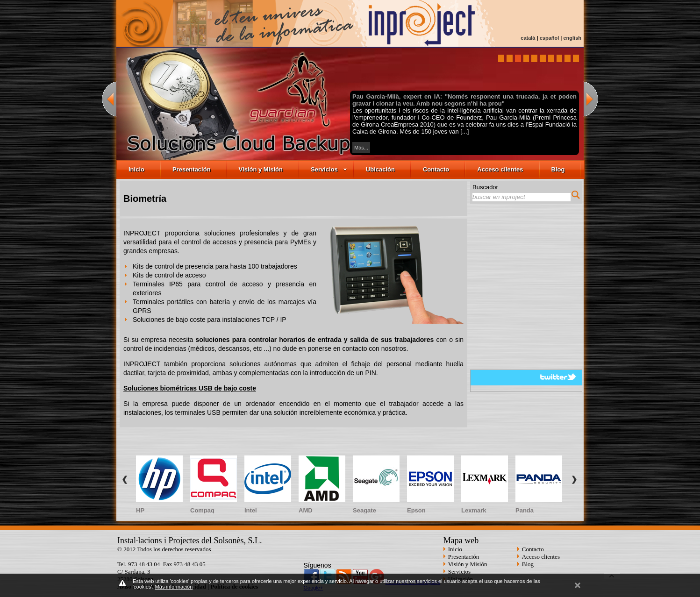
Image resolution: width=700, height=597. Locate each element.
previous (109, 99)
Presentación (192, 169)
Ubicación (380, 169)
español (550, 38)
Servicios (329, 169)
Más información (174, 587)
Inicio (136, 169)
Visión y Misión (261, 169)
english (572, 38)
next (591, 99)
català (528, 38)
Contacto (436, 169)
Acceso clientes (500, 169)
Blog (558, 169)
